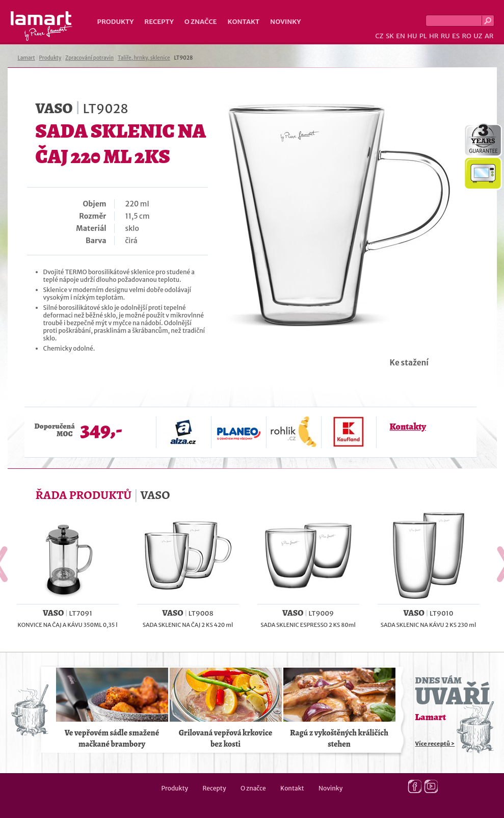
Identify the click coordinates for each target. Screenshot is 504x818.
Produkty (116, 22)
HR (434, 36)
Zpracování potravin (89, 58)
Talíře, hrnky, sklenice (144, 58)
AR (489, 36)
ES (456, 36)
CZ (379, 36)
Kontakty (408, 427)
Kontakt (243, 22)
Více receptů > (435, 744)
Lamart (42, 26)
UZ (478, 36)
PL (423, 36)
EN (401, 36)
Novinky (285, 22)
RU (445, 36)
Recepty (159, 22)
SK (390, 36)
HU (412, 36)
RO (466, 36)
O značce (201, 22)
